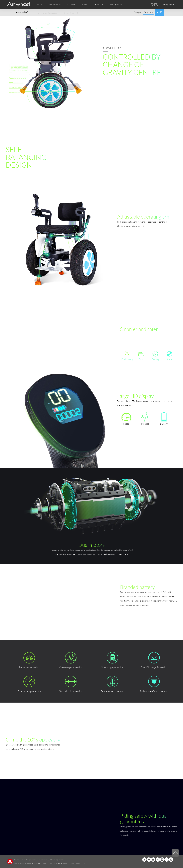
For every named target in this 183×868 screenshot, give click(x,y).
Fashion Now (24, 860)
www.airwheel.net (27, 863)
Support (85, 4)
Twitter (149, 860)
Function (148, 12)
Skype (167, 860)
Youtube (153, 860)
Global (171, 860)
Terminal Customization (47, 13)
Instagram (162, 860)
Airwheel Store (158, 860)
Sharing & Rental (117, 4)
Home (40, 4)
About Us (54, 860)
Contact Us (69, 13)
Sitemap (46, 860)
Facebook (144, 860)
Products (71, 4)
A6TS (160, 12)
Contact (61, 860)
